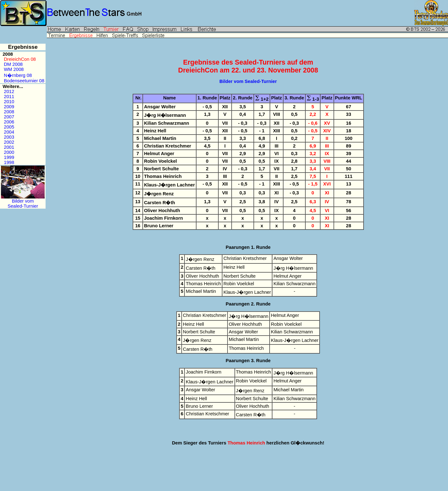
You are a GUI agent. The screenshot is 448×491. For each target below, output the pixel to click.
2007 (9, 117)
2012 (9, 91)
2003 (9, 137)
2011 (9, 97)
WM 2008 (14, 69)
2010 (9, 102)
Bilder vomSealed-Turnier (23, 201)
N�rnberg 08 (18, 75)
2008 (9, 112)
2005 (9, 127)
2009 (9, 107)
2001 (9, 147)
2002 (9, 142)
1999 (9, 157)
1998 (9, 162)
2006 (9, 122)
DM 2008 (13, 64)
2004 (9, 132)
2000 (9, 152)
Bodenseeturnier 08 (24, 81)
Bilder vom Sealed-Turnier (248, 81)
